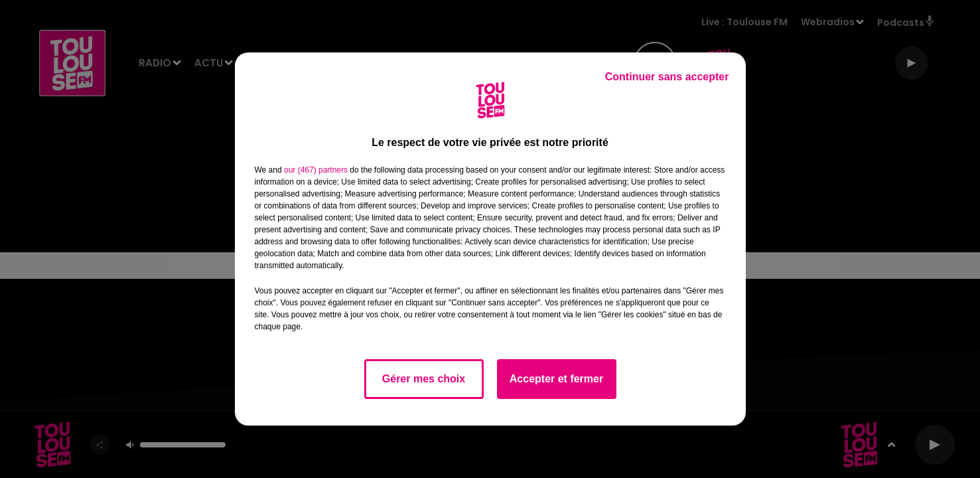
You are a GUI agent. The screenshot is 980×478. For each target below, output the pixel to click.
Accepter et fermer (556, 379)
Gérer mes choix (424, 379)
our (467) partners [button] (316, 170)
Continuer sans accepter (667, 77)
